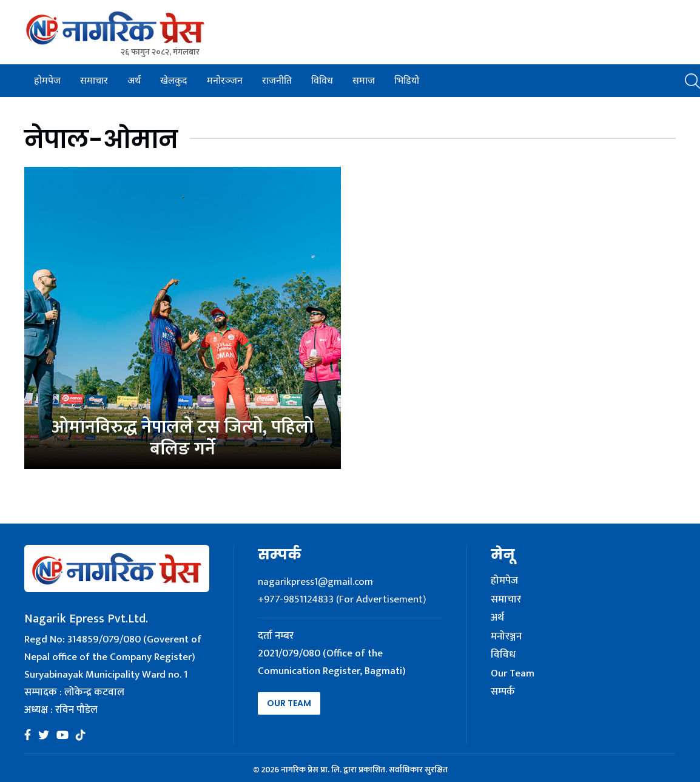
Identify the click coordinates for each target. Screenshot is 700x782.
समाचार (94, 80)
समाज (364, 80)
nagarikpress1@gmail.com (315, 582)
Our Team (289, 703)
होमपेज (47, 80)
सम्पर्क (503, 692)
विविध (322, 80)
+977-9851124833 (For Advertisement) (342, 599)
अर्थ (134, 80)
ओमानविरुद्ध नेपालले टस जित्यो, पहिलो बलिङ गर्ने (183, 438)
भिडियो (407, 80)
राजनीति (277, 80)
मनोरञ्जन (225, 80)
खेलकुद (174, 80)
